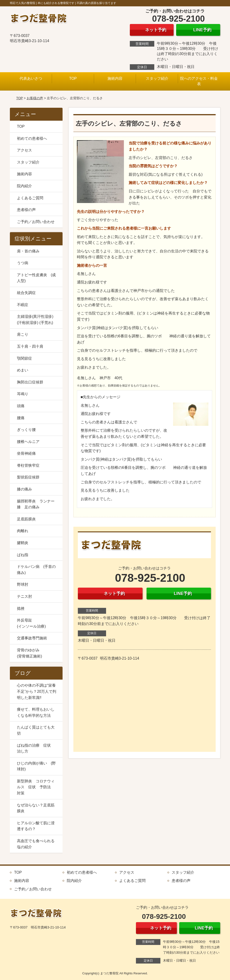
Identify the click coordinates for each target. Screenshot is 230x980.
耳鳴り (23, 394)
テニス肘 (24, 596)
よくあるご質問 (30, 198)
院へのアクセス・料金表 (199, 81)
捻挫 (21, 608)
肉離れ (23, 531)
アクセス (24, 150)
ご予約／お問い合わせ (36, 222)
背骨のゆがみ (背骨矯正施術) (38, 653)
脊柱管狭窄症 (28, 465)
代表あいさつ (31, 78)
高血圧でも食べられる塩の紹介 (36, 844)
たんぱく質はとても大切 (36, 730)
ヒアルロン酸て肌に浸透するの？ (36, 826)
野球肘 (23, 584)
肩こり (23, 334)
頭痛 (21, 406)
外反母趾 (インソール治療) (38, 623)
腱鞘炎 (23, 543)
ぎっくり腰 (26, 430)
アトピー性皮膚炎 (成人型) (36, 278)
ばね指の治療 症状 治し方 (36, 748)
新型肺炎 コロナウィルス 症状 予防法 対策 (36, 787)
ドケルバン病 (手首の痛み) (36, 570)
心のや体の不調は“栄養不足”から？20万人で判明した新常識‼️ (37, 691)
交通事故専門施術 (32, 638)
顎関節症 (24, 358)
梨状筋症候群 (28, 477)
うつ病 (23, 263)
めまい (23, 370)
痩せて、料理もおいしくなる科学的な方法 (36, 712)
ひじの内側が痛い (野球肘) (36, 766)
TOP (73, 78)
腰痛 (21, 418)
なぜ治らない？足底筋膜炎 (36, 808)
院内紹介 (24, 186)
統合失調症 (26, 293)
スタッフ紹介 (157, 78)
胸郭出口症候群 (30, 382)
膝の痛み (24, 489)
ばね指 (23, 555)
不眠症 (23, 305)
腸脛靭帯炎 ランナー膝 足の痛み (36, 504)
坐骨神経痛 (26, 453)
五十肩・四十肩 (30, 346)
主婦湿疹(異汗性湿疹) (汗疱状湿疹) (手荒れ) (35, 320)
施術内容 (115, 78)
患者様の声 (26, 210)
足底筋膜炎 (26, 519)
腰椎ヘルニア (28, 442)
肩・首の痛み (28, 251)
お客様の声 (35, 98)
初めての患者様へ (32, 138)
